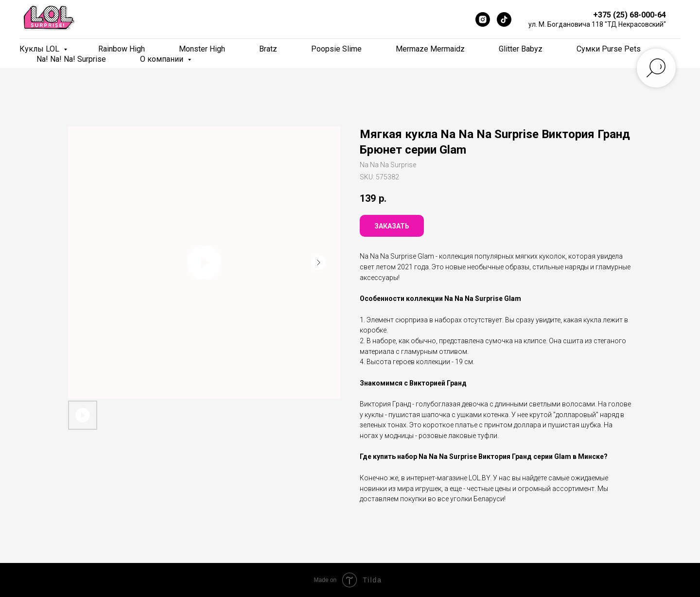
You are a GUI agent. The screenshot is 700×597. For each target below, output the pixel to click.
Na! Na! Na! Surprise (71, 59)
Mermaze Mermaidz (430, 49)
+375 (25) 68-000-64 (630, 15)
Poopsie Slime (336, 49)
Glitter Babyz (521, 49)
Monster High (202, 49)
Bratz (268, 49)
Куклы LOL (40, 49)
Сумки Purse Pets (609, 49)
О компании (163, 59)
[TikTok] (504, 19)
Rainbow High (122, 49)
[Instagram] (483, 19)
